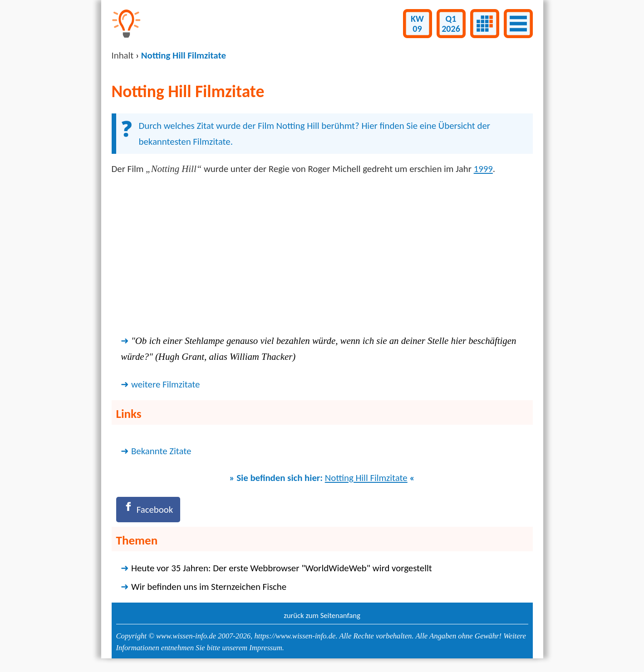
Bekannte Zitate (161, 451)
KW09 (417, 24)
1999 (483, 169)
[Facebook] (148, 509)
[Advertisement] (322, 254)
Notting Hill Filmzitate (366, 478)
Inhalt (123, 55)
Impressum (265, 648)
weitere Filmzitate (165, 384)
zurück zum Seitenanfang (322, 615)
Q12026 (451, 24)
